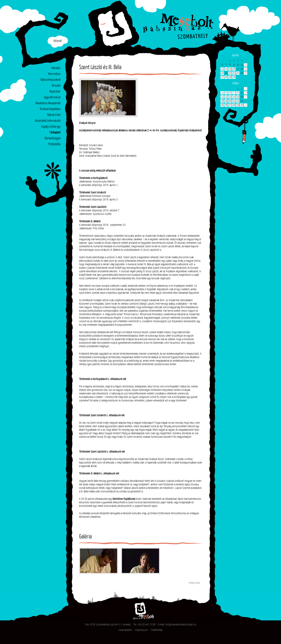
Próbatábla (54, 144)
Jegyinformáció (52, 97)
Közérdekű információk (48, 121)
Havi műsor (54, 74)
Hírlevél (58, 41)
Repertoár (55, 92)
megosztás (194, 583)
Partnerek (55, 133)
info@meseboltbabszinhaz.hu (181, 624)
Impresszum (141, 630)
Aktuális (56, 68)
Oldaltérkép (157, 630)
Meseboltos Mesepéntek (48, 103)
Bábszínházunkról (51, 80)
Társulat (56, 86)
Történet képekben (50, 109)
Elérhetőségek (52, 138)
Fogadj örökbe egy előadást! (51, 128)
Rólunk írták (54, 115)
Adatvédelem (125, 630)
